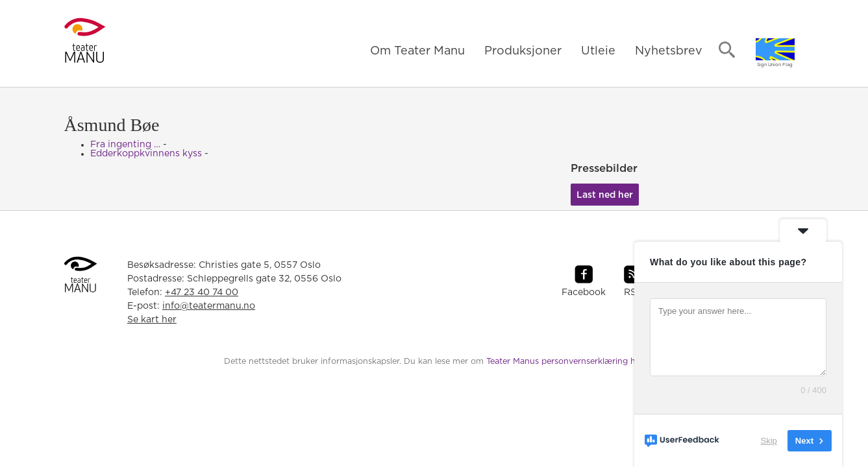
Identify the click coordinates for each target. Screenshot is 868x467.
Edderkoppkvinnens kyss (146, 154)
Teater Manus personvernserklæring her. (565, 362)
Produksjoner (523, 51)
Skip (769, 441)
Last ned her (605, 195)
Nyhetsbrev (669, 51)
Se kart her (152, 320)
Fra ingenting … (125, 145)
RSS (633, 293)
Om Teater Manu (417, 51)
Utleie (598, 51)
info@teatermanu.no (209, 306)
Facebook (584, 293)
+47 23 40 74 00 (202, 293)
